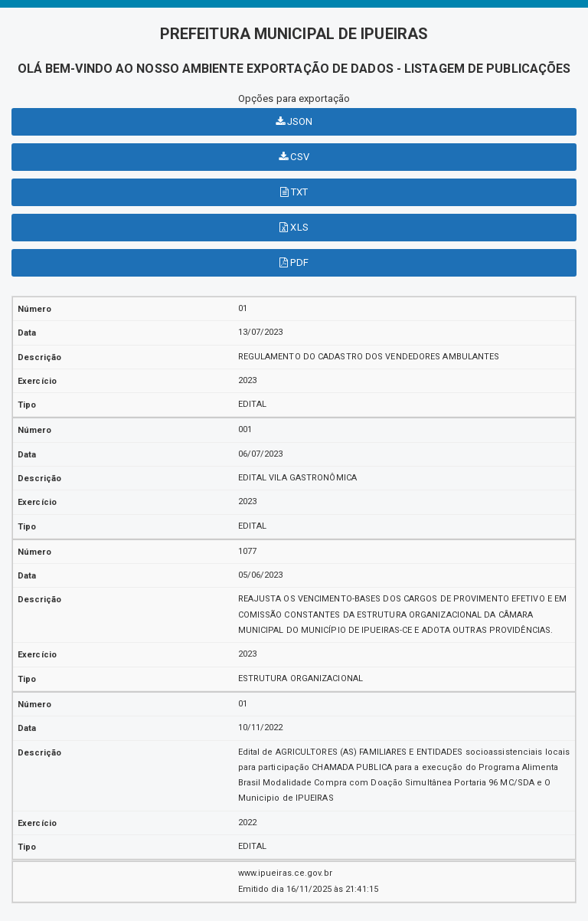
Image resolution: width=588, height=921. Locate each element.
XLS (294, 227)
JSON (294, 121)
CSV (294, 157)
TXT (294, 192)
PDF (294, 262)
